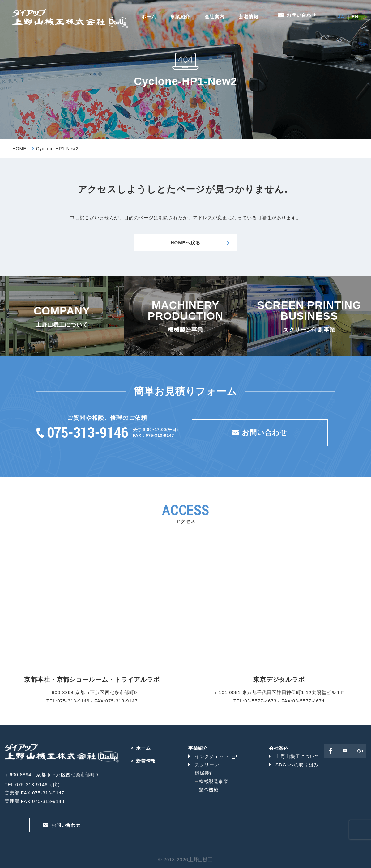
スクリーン (207, 765)
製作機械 (209, 790)
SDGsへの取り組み (297, 765)
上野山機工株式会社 (70, 19)
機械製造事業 (214, 781)
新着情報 (249, 17)
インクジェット (212, 756)
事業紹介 (180, 17)
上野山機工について (298, 756)
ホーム (149, 17)
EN (355, 17)
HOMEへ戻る (185, 243)
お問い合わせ (301, 15)
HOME (19, 149)
